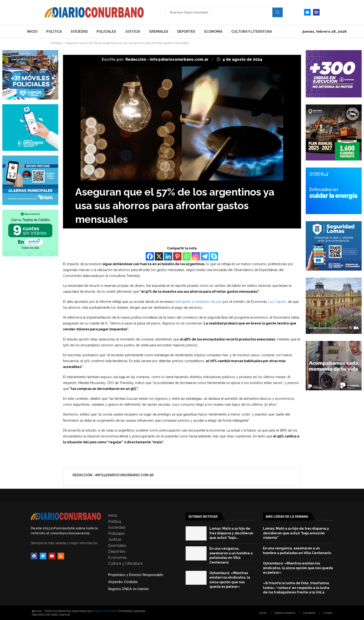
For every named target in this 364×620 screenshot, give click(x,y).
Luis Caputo (277, 302)
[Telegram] (205, 256)
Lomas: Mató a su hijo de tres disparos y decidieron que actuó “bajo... (231, 533)
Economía (213, 32)
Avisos (328, 613)
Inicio (32, 32)
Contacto (309, 613)
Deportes (186, 32)
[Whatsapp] (186, 256)
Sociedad (79, 32)
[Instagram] (196, 256)
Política (54, 32)
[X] (159, 256)
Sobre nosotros (285, 613)
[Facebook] (150, 256)
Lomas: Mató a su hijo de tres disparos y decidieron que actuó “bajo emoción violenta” (296, 533)
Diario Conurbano (105, 611)
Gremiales (159, 32)
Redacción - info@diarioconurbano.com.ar (167, 59)
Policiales (106, 32)
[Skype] (214, 256)
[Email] (307, 12)
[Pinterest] (177, 256)
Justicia (133, 32)
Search (278, 12)
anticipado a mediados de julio (199, 302)
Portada (56, 43)
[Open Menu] (316, 12)
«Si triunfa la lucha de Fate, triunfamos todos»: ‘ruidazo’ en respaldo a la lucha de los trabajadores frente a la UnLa (296, 588)
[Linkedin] (168, 256)
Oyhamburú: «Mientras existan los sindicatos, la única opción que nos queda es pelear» (298, 568)
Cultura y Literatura (252, 32)
